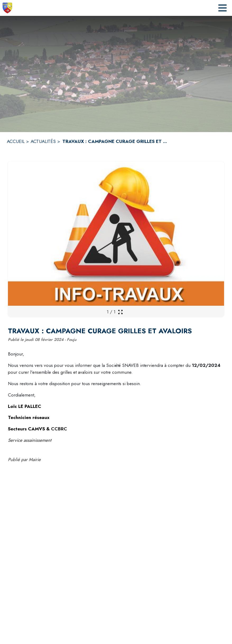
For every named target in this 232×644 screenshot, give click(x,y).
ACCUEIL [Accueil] (16, 141)
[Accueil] (7, 8)
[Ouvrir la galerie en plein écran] (120, 312)
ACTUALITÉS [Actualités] (43, 141)
